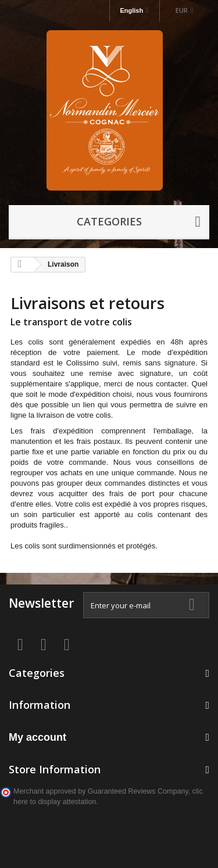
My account (37, 737)
